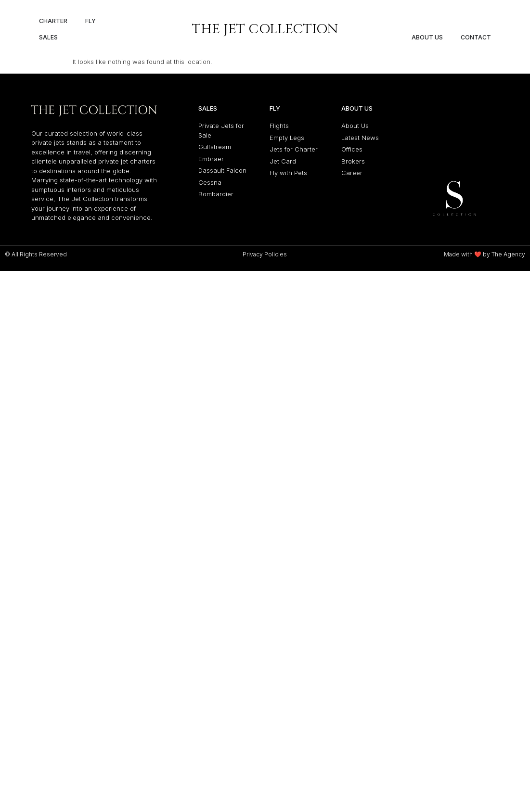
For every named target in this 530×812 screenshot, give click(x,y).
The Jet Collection (265, 29)
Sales (208, 89)
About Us (357, 89)
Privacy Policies (265, 235)
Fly (275, 89)
